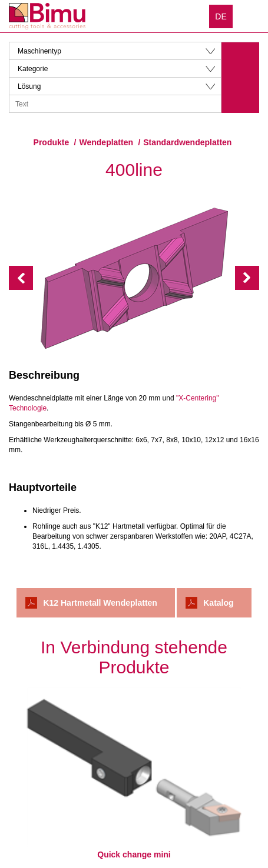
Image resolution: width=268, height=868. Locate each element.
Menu (250, 16)
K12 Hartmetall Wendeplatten (100, 603)
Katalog (218, 603)
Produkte (52, 142)
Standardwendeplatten (187, 142)
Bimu (47, 16)
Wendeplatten (107, 142)
